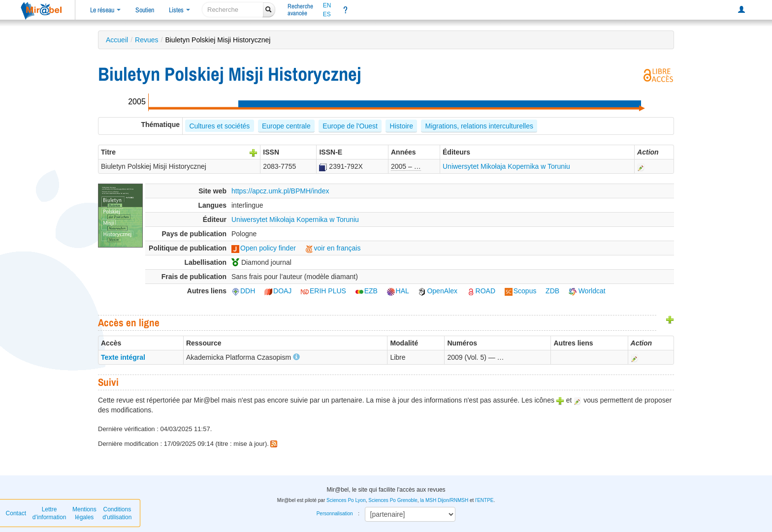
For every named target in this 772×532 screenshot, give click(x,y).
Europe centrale (286, 126)
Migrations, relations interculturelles (479, 126)
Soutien (145, 10)
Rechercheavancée (300, 10)
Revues (146, 40)
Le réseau (105, 10)
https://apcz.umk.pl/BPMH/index (280, 191)
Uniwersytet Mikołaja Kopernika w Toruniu (506, 166)
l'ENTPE (484, 500)
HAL (398, 291)
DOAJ (278, 291)
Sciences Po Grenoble (393, 500)
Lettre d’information (49, 513)
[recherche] (233, 10)
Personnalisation (335, 514)
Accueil (117, 40)
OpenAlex (437, 291)
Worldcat (587, 291)
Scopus (521, 291)
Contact (16, 513)
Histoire (402, 126)
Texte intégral (123, 357)
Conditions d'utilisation (117, 513)
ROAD (481, 291)
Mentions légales (84, 513)
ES (327, 14)
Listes (179, 10)
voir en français (333, 248)
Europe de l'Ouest (350, 126)
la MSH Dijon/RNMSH (444, 500)
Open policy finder (264, 248)
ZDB (552, 291)
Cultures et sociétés (219, 126)
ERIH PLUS (323, 291)
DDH (243, 291)
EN (327, 5)
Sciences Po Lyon (346, 500)
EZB (367, 291)
